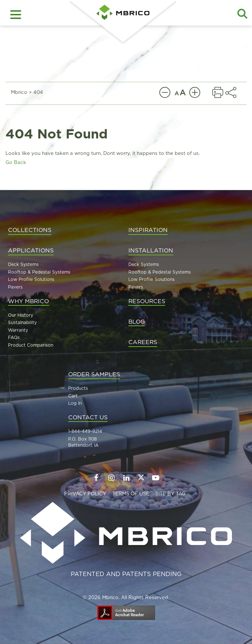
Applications (31, 250)
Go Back (16, 162)
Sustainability (22, 322)
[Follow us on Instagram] (111, 478)
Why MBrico (28, 301)
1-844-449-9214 (85, 431)
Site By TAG (170, 494)
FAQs (14, 337)
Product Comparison (31, 345)
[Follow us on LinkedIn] (126, 478)
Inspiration (148, 230)
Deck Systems (23, 264)
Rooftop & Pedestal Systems (39, 272)
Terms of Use (131, 494)
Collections (30, 230)
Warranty (18, 330)
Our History (21, 315)
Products (78, 388)
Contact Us (88, 417)
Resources (147, 301)
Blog (137, 321)
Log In (75, 403)
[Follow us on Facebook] (96, 478)
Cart (73, 396)
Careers (143, 342)
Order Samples (94, 374)
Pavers (15, 287)
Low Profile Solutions (31, 279)
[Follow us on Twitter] (141, 477)
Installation (151, 250)
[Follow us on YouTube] (156, 478)
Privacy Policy (85, 494)
